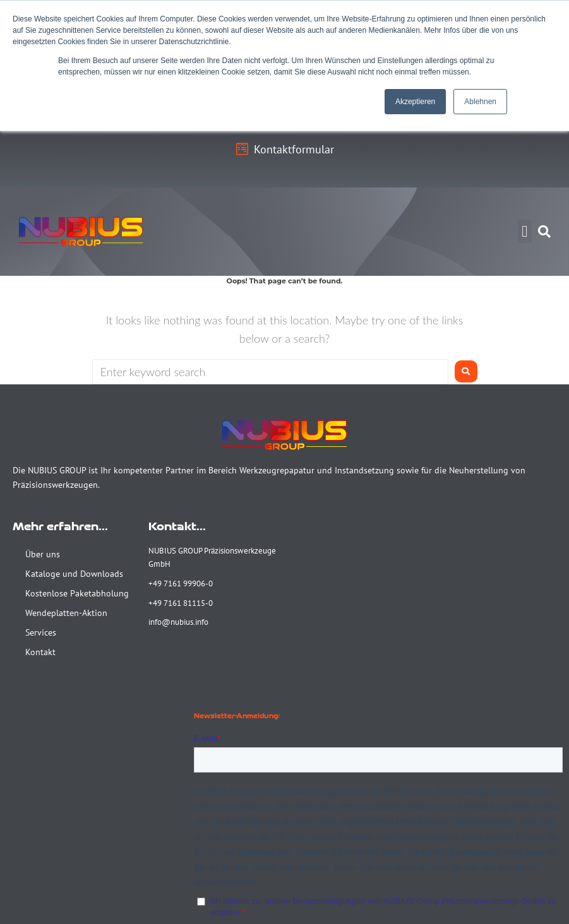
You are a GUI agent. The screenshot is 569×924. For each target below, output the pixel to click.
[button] (525, 232)
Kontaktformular (294, 149)
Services (41, 632)
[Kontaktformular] (242, 150)
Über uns (43, 554)
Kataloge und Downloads (74, 574)
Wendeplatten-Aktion (66, 613)
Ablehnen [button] (480, 102)
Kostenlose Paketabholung (77, 593)
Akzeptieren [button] (415, 102)
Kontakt (40, 652)
